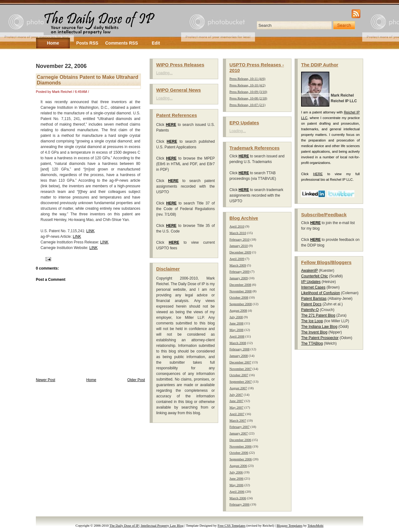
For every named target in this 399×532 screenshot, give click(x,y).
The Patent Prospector (320, 338)
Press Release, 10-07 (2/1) (247, 105)
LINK (91, 231)
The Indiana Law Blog (319, 327)
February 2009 (239, 271)
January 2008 (239, 356)
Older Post (136, 380)
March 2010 (238, 233)
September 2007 (241, 381)
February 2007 (239, 427)
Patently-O (310, 310)
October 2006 (239, 453)
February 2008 (239, 349)
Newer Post (46, 380)
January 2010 (239, 246)
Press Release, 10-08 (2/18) (248, 98)
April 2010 (237, 226)
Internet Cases (313, 287)
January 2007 (239, 433)
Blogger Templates (289, 525)
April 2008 (237, 336)
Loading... (164, 73)
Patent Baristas (314, 299)
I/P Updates (311, 282)
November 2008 (240, 291)
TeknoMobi (316, 525)
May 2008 (236, 330)
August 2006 (238, 466)
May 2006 (236, 485)
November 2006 (240, 446)
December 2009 (240, 252)
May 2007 (236, 407)
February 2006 (239, 504)
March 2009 (238, 265)
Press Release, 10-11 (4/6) (247, 79)
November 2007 (240, 369)
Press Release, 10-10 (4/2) (247, 85)
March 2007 (238, 420)
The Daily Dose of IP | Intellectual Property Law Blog (147, 525)
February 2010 (239, 239)
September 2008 (241, 304)
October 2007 (239, 375)
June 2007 (236, 401)
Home (91, 380)
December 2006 (240, 440)
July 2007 (236, 395)
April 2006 (237, 491)
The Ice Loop (312, 321)
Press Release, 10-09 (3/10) (248, 92)
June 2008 (236, 323)
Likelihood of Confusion (321, 293)
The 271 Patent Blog (318, 315)
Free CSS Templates (231, 525)
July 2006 (236, 472)
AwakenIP (310, 271)
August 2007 (238, 388)
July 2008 (236, 317)
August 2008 (238, 310)
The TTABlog (312, 343)
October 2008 (239, 297)
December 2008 (240, 285)
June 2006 (236, 478)
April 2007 (237, 414)
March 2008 (238, 343)
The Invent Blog (314, 332)
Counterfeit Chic (315, 276)
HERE (318, 174)
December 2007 (240, 362)
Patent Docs (311, 304)
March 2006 (238, 498)
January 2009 (239, 278)
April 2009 (237, 259)
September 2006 (241, 459)
